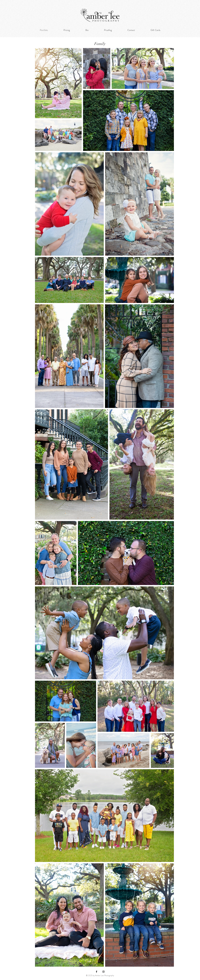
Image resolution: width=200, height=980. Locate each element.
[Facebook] (97, 972)
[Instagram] (103, 972)
